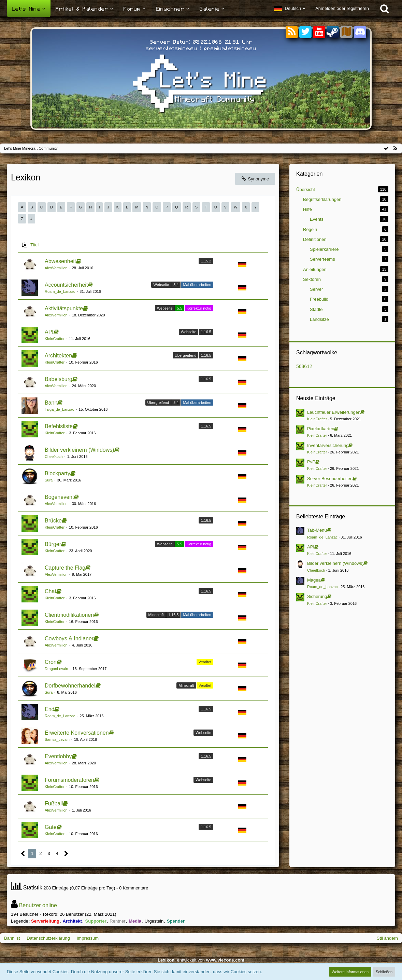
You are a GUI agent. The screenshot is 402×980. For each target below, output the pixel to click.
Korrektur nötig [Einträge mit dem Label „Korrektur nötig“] (199, 308)
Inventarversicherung (328, 445)
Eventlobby (58, 756)
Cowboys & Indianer (69, 638)
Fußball (54, 804)
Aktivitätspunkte (64, 308)
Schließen (384, 972)
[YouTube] (319, 32)
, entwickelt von (201, 960)
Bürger (53, 544)
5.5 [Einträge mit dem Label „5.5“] (180, 308)
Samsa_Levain (57, 739)
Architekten (58, 356)
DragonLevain (56, 669)
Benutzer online (38, 905)
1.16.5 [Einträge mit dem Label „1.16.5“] (206, 332)
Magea (314, 580)
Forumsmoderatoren (69, 780)
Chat (51, 591)
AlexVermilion (56, 268)
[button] (289, 9)
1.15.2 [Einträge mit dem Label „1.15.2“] (206, 261)
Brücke (53, 521)
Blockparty (58, 473)
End (49, 709)
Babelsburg (59, 379)
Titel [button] (34, 245)
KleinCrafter (55, 339)
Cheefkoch (54, 457)
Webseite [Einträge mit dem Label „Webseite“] (161, 285)
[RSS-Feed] (395, 148)
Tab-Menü (317, 530)
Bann (51, 403)
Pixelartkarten (321, 429)
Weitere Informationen (350, 972)
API (49, 332)
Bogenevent (59, 497)
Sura (49, 480)
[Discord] (360, 31)
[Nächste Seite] (66, 854)
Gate (51, 827)
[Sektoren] (346, 32)
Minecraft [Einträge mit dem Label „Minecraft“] (156, 615)
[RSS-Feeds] (292, 32)
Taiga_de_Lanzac (59, 409)
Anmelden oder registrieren (342, 8)
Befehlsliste (59, 426)
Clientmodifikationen (69, 615)
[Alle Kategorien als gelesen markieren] (386, 148)
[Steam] (333, 32)
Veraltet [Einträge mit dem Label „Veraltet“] (205, 662)
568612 (304, 366)
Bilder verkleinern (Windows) (80, 450)
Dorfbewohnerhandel (70, 686)
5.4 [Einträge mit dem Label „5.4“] (176, 285)
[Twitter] (305, 32)
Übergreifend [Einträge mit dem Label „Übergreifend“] (186, 355)
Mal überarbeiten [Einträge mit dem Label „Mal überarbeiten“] (197, 285)
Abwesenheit (60, 261)
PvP (311, 462)
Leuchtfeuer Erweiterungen (334, 412)
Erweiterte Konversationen (77, 733)
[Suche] (385, 9)
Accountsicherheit (66, 285)
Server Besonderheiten (330, 479)
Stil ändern (387, 938)
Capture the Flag (65, 568)
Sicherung (317, 596)
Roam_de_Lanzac (60, 291)
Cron (51, 662)
